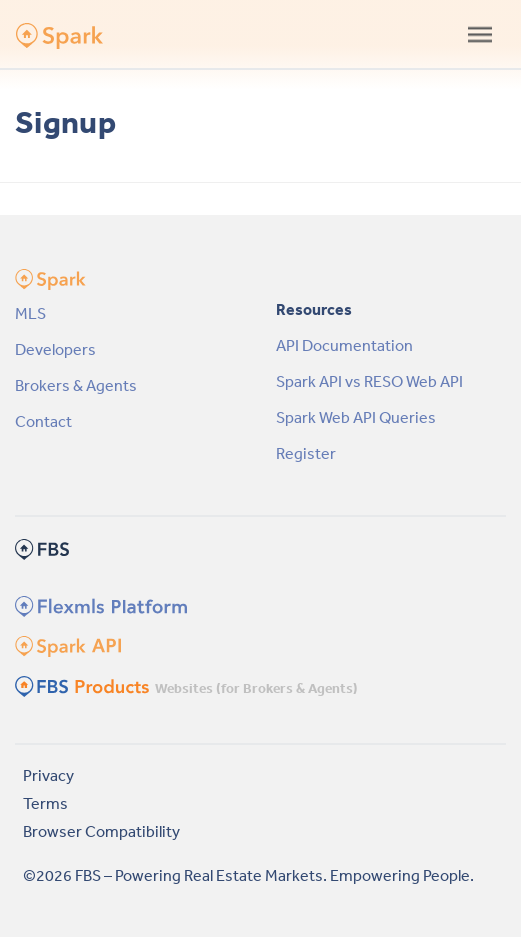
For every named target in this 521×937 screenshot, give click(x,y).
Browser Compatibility (101, 831)
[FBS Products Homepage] (83, 685)
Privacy (48, 775)
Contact (43, 421)
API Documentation (344, 345)
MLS (30, 313)
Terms (45, 803)
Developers (55, 349)
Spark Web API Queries (356, 417)
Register (306, 453)
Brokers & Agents (76, 385)
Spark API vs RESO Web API (369, 381)
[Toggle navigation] (480, 34)
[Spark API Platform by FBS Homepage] (51, 35)
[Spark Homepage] (66, 645)
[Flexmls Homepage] (98, 605)
